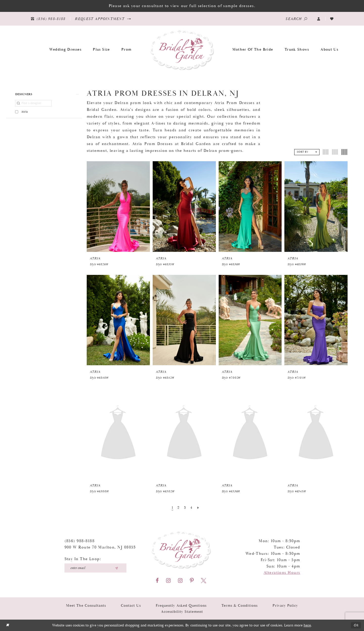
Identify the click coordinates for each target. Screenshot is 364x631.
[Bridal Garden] (182, 49)
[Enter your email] (95, 568)
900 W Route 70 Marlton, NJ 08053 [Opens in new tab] (100, 547)
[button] (319, 19)
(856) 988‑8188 (80, 541)
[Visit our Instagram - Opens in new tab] (168, 580)
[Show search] (296, 19)
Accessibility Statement (182, 611)
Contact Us (131, 605)
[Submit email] (117, 568)
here (307, 625)
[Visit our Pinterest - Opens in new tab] (192, 580)
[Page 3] (185, 508)
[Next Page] (198, 508)
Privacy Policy (285, 605)
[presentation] (118, 207)
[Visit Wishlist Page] (332, 19)
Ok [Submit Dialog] (356, 625)
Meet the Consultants (86, 605)
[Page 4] (191, 508)
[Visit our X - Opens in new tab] (204, 580)
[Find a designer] (33, 103)
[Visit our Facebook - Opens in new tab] (157, 580)
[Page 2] (178, 508)
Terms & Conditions (240, 605)
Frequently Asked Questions (181, 605)
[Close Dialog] (7, 625)
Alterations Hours (282, 572)
